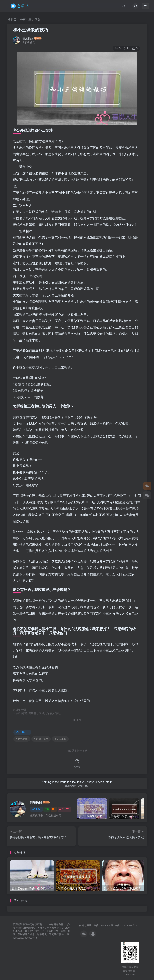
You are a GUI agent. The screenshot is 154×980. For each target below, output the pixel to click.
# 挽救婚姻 (22, 739)
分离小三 (26, 20)
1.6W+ (36, 809)
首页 (12, 20)
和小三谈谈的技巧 (30, 30)
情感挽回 (28, 38)
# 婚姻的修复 (41, 739)
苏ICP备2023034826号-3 (124, 925)
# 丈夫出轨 (60, 739)
